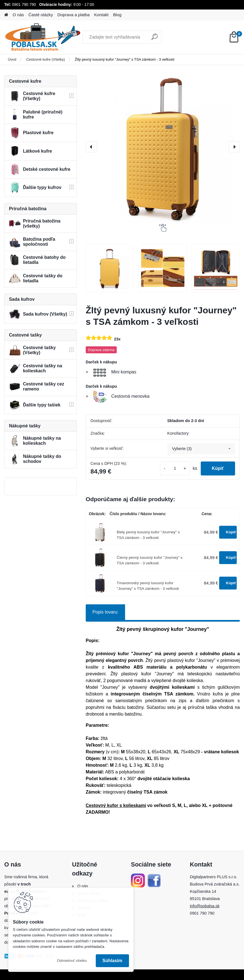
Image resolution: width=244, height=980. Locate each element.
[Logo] (43, 37)
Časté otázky (41, 15)
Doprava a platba (74, 15)
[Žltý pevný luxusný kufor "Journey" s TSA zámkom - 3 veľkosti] (163, 147)
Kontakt (101, 15)
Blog (117, 15)
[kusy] (175, 468)
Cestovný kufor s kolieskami (116, 805)
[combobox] (201, 449)
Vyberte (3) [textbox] (182, 449)
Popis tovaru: (105, 612)
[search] (155, 39)
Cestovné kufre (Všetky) (46, 59)
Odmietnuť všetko (72, 961)
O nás (18, 15)
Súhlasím (112, 961)
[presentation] (91, 147)
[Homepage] (6, 15)
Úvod (12, 59)
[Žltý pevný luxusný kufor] (110, 268)
